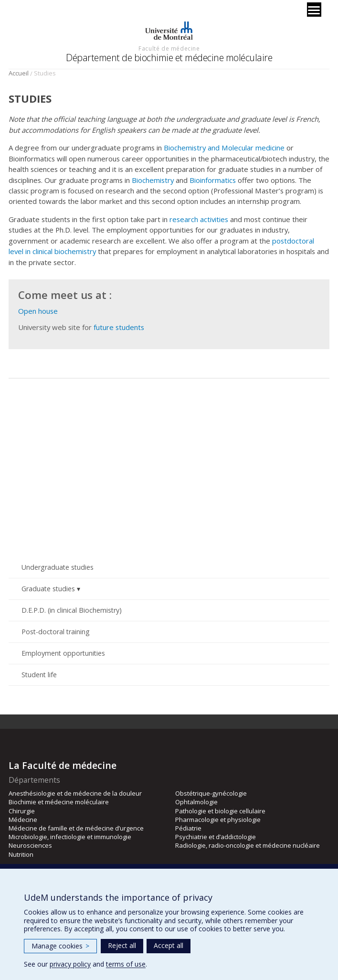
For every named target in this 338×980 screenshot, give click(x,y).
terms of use (126, 964)
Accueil (19, 73)
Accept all (169, 945)
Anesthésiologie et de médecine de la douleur (75, 793)
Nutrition (21, 854)
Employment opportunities (63, 653)
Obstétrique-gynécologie (211, 793)
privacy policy (70, 964)
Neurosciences (30, 845)
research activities (199, 219)
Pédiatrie (188, 828)
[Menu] (314, 10)
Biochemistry (153, 180)
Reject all (122, 945)
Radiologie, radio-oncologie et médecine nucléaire (248, 845)
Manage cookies (60, 946)
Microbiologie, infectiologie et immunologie (70, 837)
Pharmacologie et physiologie (218, 820)
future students (119, 327)
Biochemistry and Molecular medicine (224, 148)
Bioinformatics (213, 180)
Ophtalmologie (196, 802)
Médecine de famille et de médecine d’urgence (76, 828)
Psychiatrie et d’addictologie (216, 837)
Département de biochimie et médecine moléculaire (169, 58)
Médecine (23, 820)
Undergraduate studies (58, 567)
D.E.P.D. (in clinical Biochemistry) (72, 610)
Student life (39, 675)
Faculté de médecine (169, 48)
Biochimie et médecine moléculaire (59, 802)
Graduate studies (48, 589)
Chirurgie (22, 811)
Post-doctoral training (56, 632)
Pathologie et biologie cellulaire (220, 811)
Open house (38, 311)
